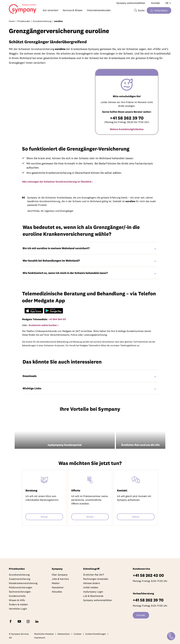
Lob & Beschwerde (93, 596)
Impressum (40, 638)
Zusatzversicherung (20, 579)
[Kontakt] (171, 635)
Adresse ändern (92, 583)
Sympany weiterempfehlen (131, 3)
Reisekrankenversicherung (23, 583)
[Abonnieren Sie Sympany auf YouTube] (20, 621)
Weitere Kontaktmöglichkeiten (127, 129)
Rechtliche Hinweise (44, 634)
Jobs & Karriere (60, 579)
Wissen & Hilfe (17, 600)
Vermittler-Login (18, 609)
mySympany (161, 10)
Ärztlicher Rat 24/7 (94, 575)
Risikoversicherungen (21, 588)
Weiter (44, 517)
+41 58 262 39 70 (148, 600)
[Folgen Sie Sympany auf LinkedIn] (37, 621)
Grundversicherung (42, 21)
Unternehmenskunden (99, 10)
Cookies (78, 634)
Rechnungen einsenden (96, 579)
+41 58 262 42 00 (148, 575)
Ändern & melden (18, 605)
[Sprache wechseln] (167, 3)
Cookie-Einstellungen (96, 634)
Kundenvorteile (17, 596)
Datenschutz (64, 634)
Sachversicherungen (20, 592)
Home (19, 8)
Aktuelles (57, 592)
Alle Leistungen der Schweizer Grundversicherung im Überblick (57, 182)
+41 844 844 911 (57, 319)
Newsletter (58, 588)
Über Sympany (60, 575)
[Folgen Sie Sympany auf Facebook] (11, 621)
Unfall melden (91, 588)
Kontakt (156, 3)
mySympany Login (93, 592)
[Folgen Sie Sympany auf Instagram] (29, 621)
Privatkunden (24, 21)
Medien (56, 583)
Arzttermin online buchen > (44, 325)
